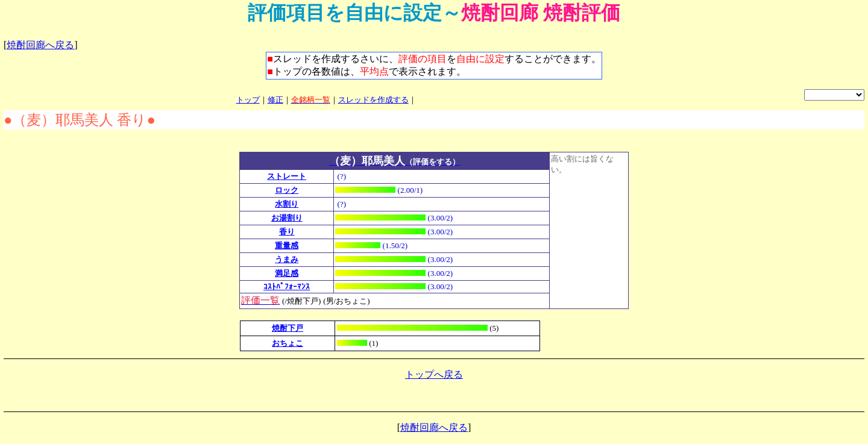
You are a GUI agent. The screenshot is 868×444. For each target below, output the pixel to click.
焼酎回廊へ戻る (40, 45)
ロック (287, 190)
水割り (287, 204)
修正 (275, 100)
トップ (248, 100)
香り (287, 232)
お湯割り (287, 218)
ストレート (287, 176)
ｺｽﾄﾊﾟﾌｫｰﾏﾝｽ (287, 286)
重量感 (287, 245)
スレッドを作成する (373, 100)
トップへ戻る (434, 374)
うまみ (287, 259)
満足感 (287, 273)
